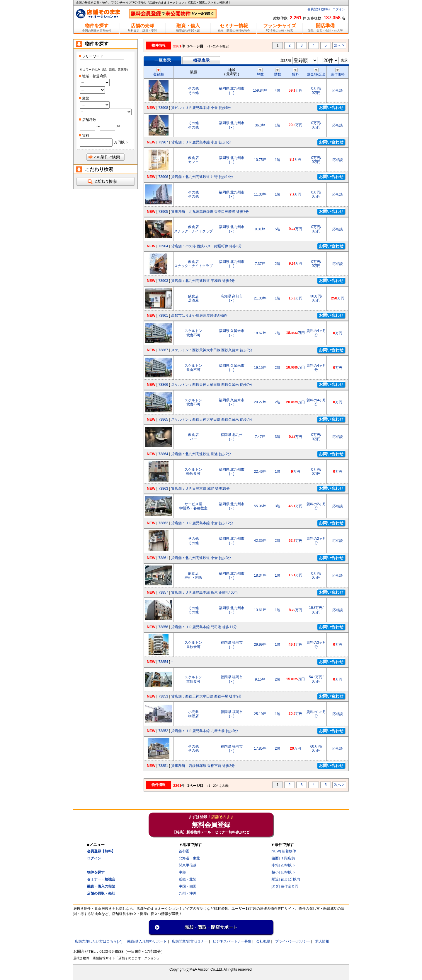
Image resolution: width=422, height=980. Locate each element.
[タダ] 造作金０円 (285, 886)
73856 (163, 627)
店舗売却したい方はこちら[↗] (99, 941)
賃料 (295, 72)
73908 (163, 108)
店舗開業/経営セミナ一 (190, 941)
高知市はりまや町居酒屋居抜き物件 (199, 316)
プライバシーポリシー (293, 941)
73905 (163, 212)
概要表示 (201, 60)
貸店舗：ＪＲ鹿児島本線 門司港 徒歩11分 (204, 627)
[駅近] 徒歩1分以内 (286, 879)
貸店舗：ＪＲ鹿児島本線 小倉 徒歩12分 (202, 523)
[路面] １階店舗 (283, 858)
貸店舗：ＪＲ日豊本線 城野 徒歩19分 (200, 489)
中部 (182, 872)
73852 (163, 731)
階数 (278, 72)
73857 (163, 592)
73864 (163, 454)
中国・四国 (188, 886)
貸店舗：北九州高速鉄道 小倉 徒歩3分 (201, 558)
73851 (163, 766)
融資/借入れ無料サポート (147, 941)
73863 (163, 489)
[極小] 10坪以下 (283, 872)
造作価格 (338, 72)
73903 (163, 281)
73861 (163, 558)
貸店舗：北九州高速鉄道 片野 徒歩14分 (202, 177)
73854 (163, 662)
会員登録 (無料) (319, 9)
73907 (163, 142)
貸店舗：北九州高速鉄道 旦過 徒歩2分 (201, 454)
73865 (163, 419)
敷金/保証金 (316, 72)
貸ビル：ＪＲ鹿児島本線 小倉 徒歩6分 (201, 108)
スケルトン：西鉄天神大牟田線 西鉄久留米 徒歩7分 (212, 350)
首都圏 (184, 851)
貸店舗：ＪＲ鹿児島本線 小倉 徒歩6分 (201, 142)
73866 (163, 385)
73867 (163, 350)
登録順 (159, 72)
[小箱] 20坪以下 (283, 865)
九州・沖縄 (188, 893)
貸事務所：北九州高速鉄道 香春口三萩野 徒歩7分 (210, 212)
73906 (163, 177)
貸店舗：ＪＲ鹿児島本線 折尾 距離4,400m (204, 592)
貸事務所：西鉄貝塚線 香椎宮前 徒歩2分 (203, 766)
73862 (163, 523)
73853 (163, 696)
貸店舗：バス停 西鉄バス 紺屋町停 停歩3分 (206, 246)
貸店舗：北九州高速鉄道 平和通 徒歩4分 (203, 281)
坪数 (260, 72)
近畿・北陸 (188, 879)
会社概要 (263, 941)
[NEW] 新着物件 (283, 851)
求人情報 (322, 941)
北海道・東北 (189, 858)
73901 (163, 316)
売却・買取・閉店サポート (211, 927)
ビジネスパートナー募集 (232, 941)
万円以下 (121, 142)
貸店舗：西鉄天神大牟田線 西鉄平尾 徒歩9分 (206, 696)
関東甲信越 (188, 865)
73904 (163, 246)
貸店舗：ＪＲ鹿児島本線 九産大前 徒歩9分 (205, 731)
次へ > (339, 45)
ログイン (339, 9)
